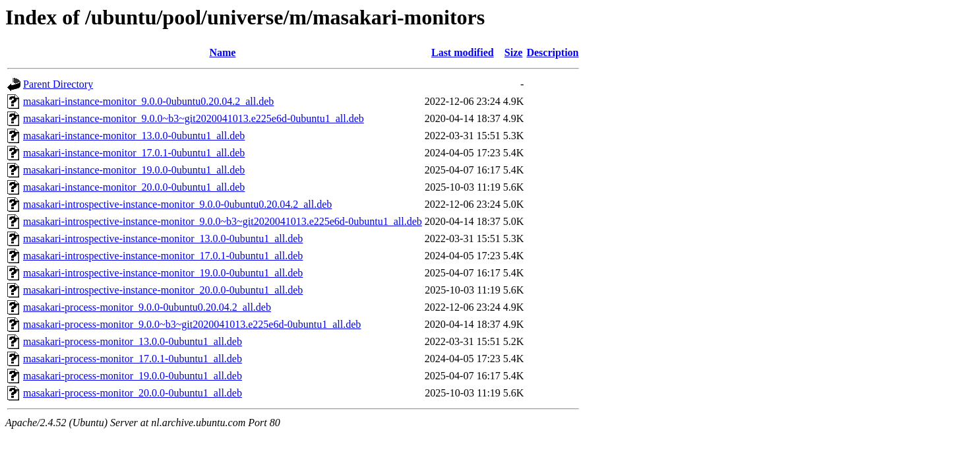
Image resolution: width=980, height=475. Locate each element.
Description (552, 52)
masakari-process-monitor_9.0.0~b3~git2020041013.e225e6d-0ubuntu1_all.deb (192, 324)
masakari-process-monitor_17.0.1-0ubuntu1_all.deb (133, 359)
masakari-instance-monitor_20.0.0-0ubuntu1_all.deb (134, 187)
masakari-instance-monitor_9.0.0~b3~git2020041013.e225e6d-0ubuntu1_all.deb (194, 118)
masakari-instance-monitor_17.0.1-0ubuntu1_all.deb (134, 153)
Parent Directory (58, 84)
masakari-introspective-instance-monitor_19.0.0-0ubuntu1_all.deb (163, 273)
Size (514, 52)
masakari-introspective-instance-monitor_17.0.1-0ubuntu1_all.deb (163, 256)
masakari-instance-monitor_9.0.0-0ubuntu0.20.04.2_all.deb (148, 101)
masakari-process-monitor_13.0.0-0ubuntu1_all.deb (133, 341)
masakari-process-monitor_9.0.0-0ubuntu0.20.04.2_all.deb (147, 307)
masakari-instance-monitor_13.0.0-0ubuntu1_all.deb (134, 136)
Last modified (463, 52)
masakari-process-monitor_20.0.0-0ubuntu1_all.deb (133, 393)
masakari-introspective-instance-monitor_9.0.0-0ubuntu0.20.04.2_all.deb (177, 204)
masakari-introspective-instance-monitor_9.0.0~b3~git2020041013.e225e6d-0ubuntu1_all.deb (223, 221)
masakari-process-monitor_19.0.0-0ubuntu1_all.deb (133, 376)
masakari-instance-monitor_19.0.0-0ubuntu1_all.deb (134, 170)
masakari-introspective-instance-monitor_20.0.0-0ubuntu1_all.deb (163, 290)
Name (222, 52)
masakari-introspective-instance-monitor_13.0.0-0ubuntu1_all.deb (163, 238)
